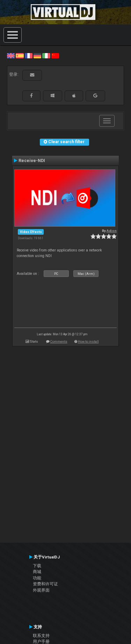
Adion (112, 231)
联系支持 (41, 636)
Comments (59, 341)
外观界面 (41, 590)
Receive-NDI (32, 161)
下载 (37, 566)
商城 (37, 572)
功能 (37, 578)
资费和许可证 (45, 584)
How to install (88, 341)
